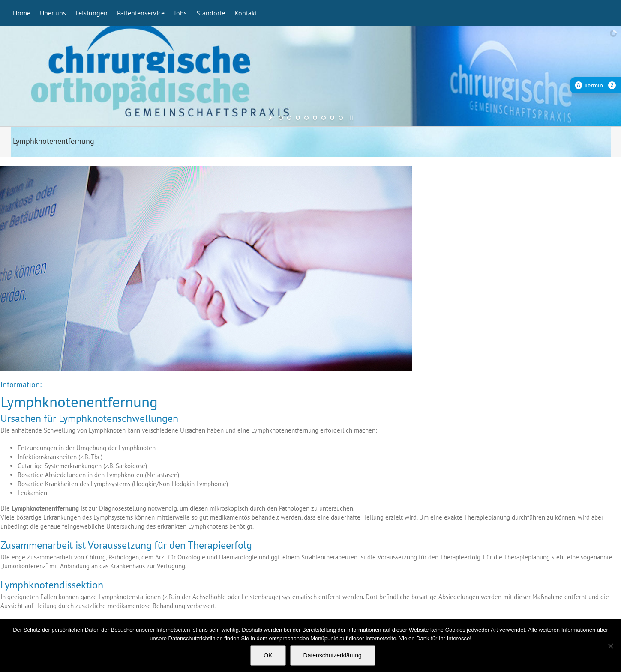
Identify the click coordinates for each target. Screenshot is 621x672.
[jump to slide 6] (324, 118)
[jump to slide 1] (281, 118)
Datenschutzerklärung (333, 655)
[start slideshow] (271, 118)
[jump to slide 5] (315, 118)
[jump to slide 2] (289, 118)
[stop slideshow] (350, 118)
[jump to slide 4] (306, 118)
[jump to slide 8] (341, 118)
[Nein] (610, 646)
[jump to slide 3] (298, 118)
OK (268, 655)
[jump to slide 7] (332, 118)
